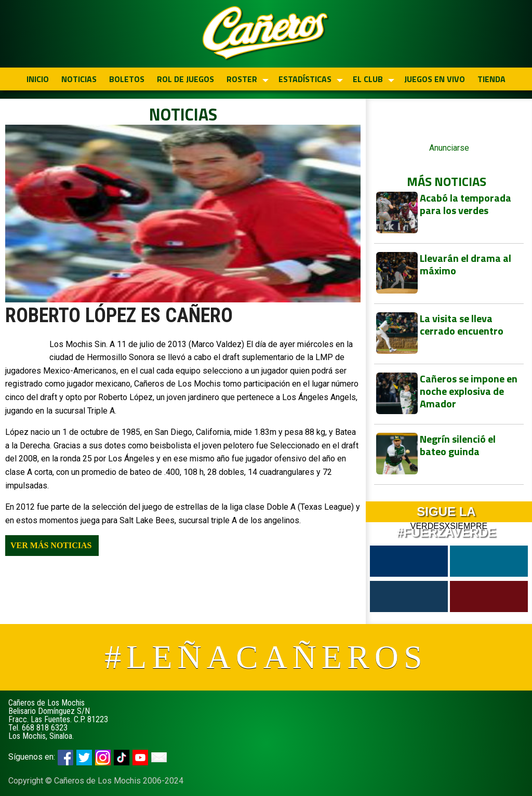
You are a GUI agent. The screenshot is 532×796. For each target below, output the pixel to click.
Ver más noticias (51, 545)
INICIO (38, 79)
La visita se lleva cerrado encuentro (462, 324)
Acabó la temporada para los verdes (465, 204)
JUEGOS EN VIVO (435, 79)
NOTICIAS (79, 79)
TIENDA (491, 79)
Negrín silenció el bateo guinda (458, 445)
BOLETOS (127, 79)
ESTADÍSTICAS (305, 79)
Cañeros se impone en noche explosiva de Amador (469, 391)
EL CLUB (368, 79)
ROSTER (242, 79)
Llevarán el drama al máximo (465, 264)
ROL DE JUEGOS (185, 79)
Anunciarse (449, 148)
